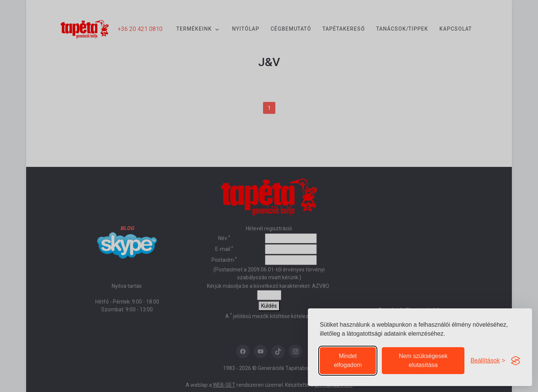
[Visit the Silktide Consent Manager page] (516, 361)
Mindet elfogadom (348, 360)
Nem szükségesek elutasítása (423, 360)
